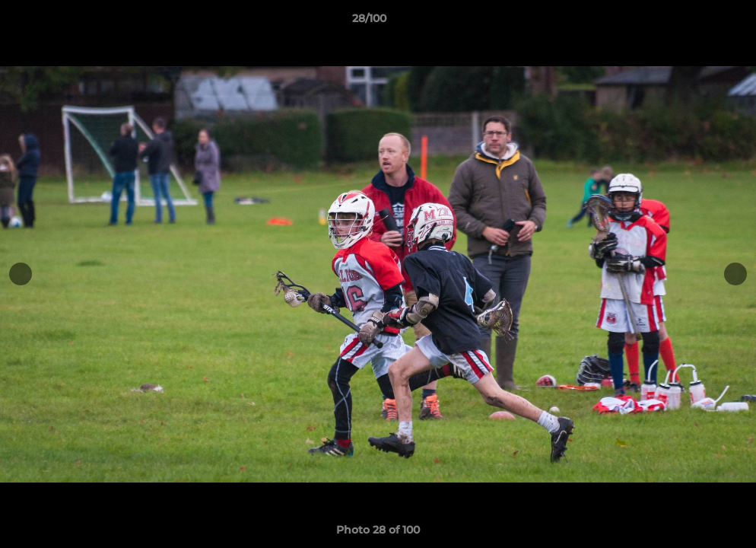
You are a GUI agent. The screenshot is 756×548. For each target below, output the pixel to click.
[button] (692, 22)
